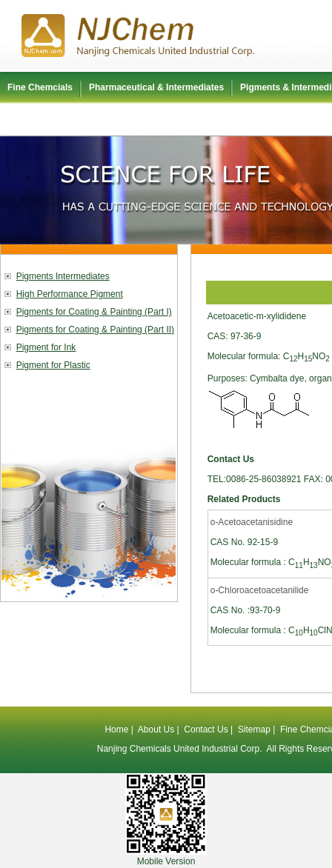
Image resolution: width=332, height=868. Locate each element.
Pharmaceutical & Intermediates (156, 87)
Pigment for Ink (46, 347)
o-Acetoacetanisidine (252, 522)
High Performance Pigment (70, 294)
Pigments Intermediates (63, 276)
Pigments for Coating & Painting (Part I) (94, 312)
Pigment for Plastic (53, 365)
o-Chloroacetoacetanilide (260, 590)
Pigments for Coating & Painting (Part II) (95, 330)
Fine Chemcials (40, 87)
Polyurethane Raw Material (64, 119)
